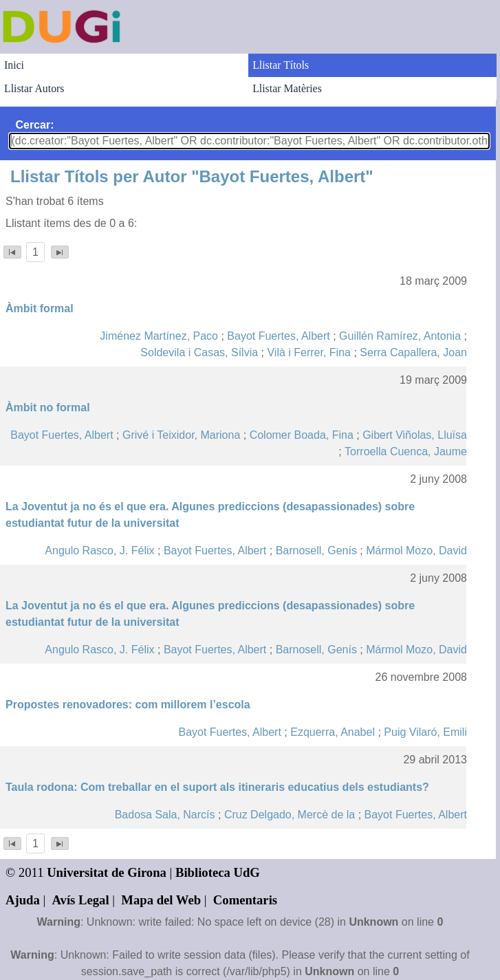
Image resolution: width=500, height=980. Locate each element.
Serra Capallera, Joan (413, 352)
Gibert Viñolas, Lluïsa (415, 435)
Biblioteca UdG (218, 872)
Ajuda (23, 900)
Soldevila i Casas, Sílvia (199, 352)
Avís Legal (81, 900)
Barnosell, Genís (316, 551)
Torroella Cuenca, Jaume (406, 451)
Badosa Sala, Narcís (165, 815)
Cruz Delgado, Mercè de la (290, 815)
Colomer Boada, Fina (302, 435)
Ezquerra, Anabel (333, 732)
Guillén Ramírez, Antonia (400, 336)
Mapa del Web (161, 900)
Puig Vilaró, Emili (425, 732)
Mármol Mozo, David (416, 551)
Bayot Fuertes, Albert (278, 336)
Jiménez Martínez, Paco (159, 336)
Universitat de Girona (107, 872)
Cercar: (34, 125)
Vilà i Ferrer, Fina (309, 352)
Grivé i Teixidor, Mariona (181, 435)
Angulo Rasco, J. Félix (99, 551)
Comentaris (245, 900)
